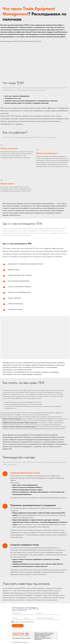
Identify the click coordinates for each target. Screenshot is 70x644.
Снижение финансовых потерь (25, 473)
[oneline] (17, 618)
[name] (47, 613)
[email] (23, 613)
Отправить (18, 626)
